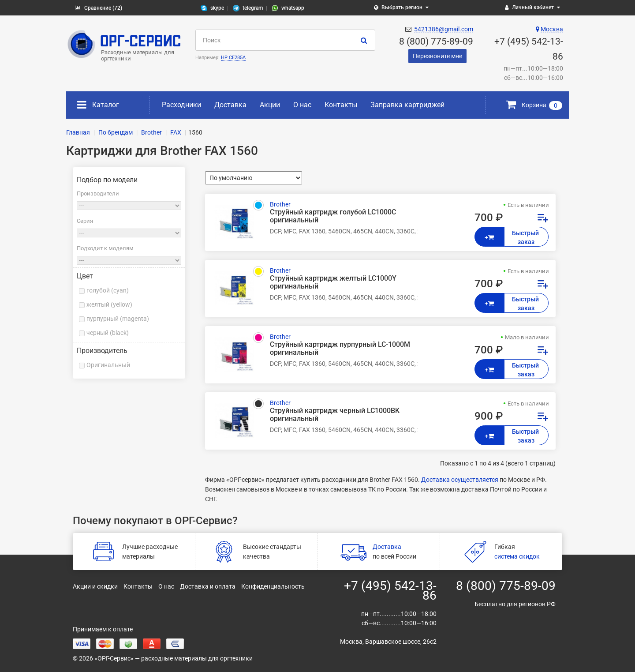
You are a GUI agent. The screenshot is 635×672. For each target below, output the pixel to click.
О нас (302, 105)
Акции (270, 105)
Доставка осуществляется (460, 480)
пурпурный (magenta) (118, 319)
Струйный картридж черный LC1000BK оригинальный (335, 415)
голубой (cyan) (108, 290)
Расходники (181, 105)
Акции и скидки (95, 586)
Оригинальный (108, 365)
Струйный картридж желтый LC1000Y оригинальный (333, 282)
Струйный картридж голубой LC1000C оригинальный (333, 216)
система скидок (517, 556)
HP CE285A (233, 58)
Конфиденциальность (273, 586)
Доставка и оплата (208, 586)
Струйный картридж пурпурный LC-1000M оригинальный (340, 349)
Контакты (341, 105)
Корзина (534, 105)
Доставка (230, 105)
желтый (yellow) (109, 304)
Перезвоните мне (437, 56)
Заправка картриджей (407, 105)
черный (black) (108, 333)
